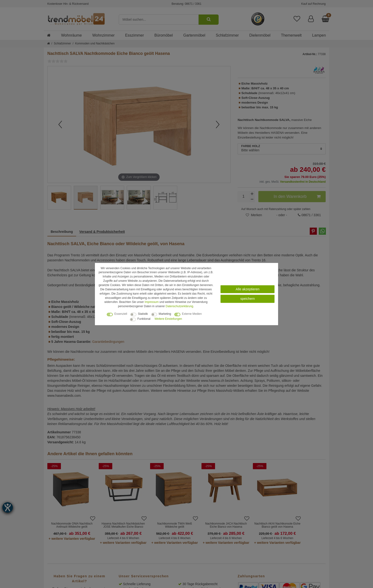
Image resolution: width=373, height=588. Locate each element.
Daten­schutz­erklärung (179, 306)
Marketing (165, 314)
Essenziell (121, 314)
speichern (248, 299)
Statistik (143, 314)
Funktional (144, 319)
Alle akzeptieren (248, 289)
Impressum (152, 302)
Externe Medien (192, 314)
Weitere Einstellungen (168, 319)
